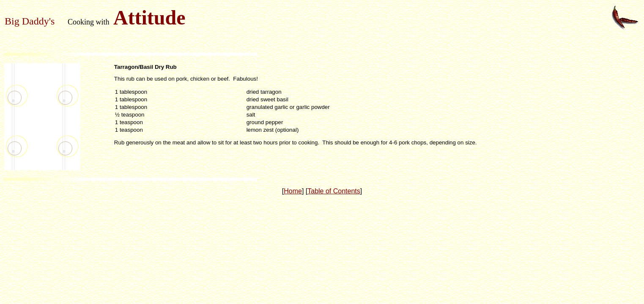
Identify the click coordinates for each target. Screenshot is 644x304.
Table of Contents (334, 191)
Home (293, 191)
